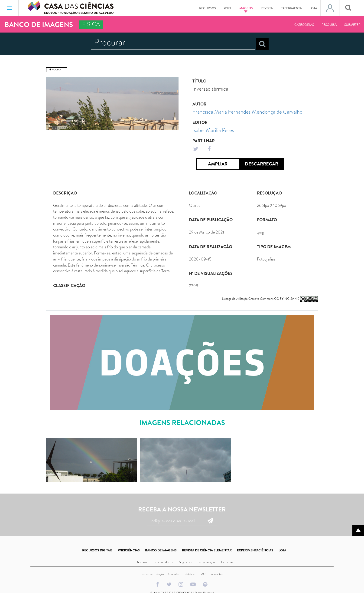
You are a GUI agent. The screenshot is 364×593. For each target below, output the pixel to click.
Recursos (208, 8)
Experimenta (291, 8)
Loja (313, 8)
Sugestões (186, 562)
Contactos (217, 574)
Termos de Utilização (153, 574)
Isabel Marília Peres (213, 130)
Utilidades (174, 574)
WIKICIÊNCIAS (129, 550)
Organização (207, 562)
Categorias (304, 25)
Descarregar (262, 164)
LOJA (282, 550)
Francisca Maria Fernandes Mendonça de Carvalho (247, 112)
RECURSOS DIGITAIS (97, 550)
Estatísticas (189, 574)
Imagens (246, 9)
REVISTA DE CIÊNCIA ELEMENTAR (207, 550)
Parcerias (227, 562)
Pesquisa (329, 25)
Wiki (227, 8)
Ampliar (218, 164)
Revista (267, 8)
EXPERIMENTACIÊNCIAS (255, 550)
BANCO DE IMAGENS (161, 550)
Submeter (352, 25)
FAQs (203, 574)
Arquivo (142, 562)
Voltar (57, 70)
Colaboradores (163, 562)
